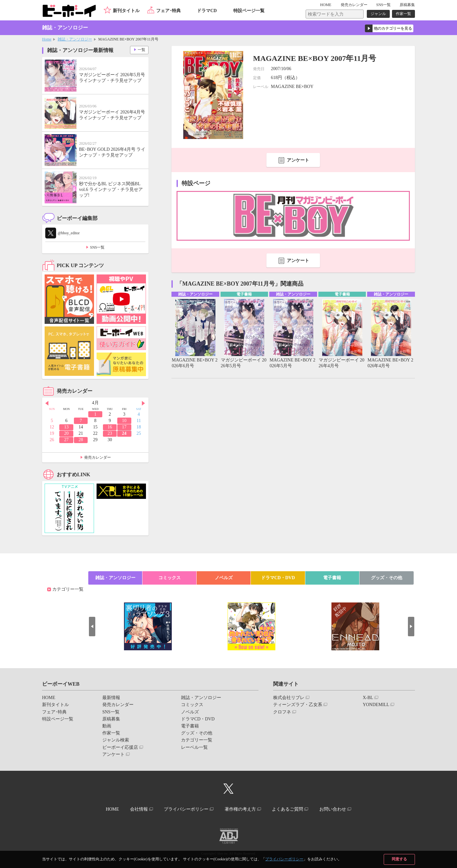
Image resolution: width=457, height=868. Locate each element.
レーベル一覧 (194, 747)
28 (81, 440)
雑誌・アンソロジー (75, 39)
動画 (107, 726)
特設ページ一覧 (249, 11)
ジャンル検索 (116, 740)
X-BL (368, 698)
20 (66, 433)
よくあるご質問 (288, 809)
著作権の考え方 (240, 809)
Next (144, 403)
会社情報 (138, 809)
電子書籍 (332, 578)
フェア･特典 (168, 11)
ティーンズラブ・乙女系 (298, 705)
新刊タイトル (126, 11)
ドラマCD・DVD (278, 578)
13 (66, 427)
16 (110, 427)
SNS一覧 (383, 5)
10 (124, 421)
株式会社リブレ (289, 698)
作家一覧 (403, 14)
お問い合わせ (333, 809)
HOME (326, 5)
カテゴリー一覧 (68, 589)
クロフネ (282, 712)
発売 (354, 5)
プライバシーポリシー (284, 859)
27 (66, 440)
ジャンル (378, 14)
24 (124, 433)
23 (110, 433)
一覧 (141, 50)
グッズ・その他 (387, 578)
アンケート (298, 160)
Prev (47, 403)
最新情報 (111, 698)
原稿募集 (407, 5)
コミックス (170, 578)
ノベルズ (224, 578)
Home (47, 39)
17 (124, 427)
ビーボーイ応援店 (120, 747)
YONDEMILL (376, 705)
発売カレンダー (98, 457)
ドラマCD (207, 11)
